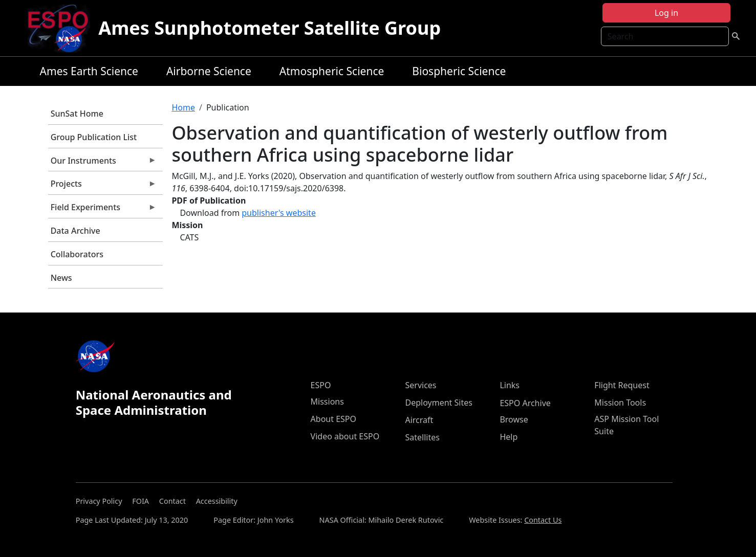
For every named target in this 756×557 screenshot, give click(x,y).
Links (510, 385)
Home (183, 107)
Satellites (422, 437)
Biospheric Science (459, 71)
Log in (666, 13)
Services (420, 385)
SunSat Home (77, 114)
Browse (514, 419)
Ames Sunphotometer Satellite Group (269, 28)
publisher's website (279, 213)
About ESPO (333, 419)
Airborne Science (209, 71)
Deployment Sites (438, 403)
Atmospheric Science (332, 71)
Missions (327, 402)
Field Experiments (102, 210)
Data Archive (75, 231)
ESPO (321, 385)
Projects (102, 186)
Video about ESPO (345, 436)
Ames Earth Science (89, 71)
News (61, 278)
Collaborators (77, 254)
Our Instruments (102, 163)
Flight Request (622, 385)
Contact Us (543, 520)
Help (509, 437)
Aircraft (419, 420)
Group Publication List (94, 137)
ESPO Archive (525, 403)
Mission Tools (620, 403)
